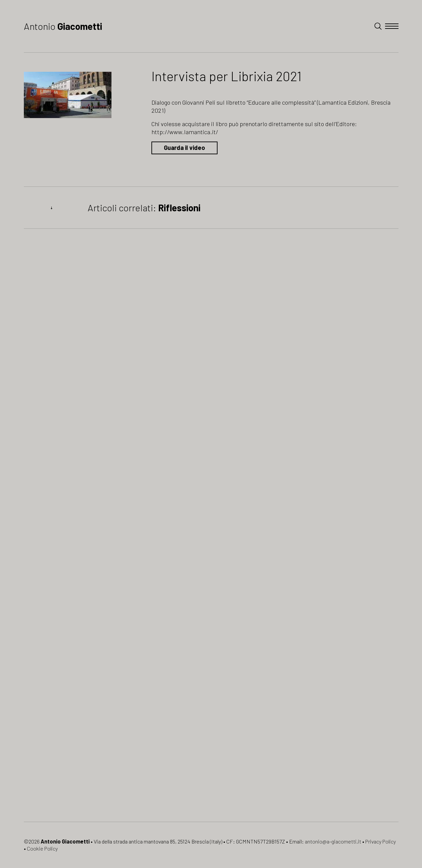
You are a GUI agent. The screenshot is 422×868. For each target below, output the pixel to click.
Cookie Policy (42, 848)
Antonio (63, 26)
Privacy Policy (381, 841)
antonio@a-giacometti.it (333, 841)
